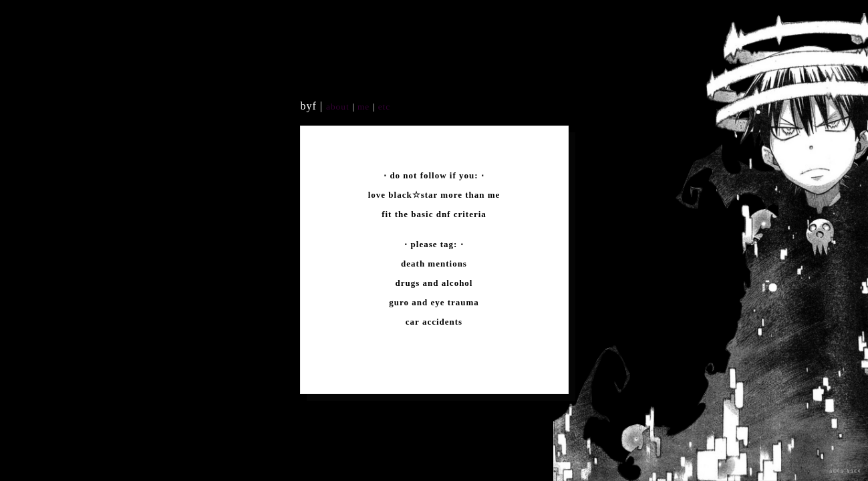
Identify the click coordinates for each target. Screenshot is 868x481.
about (338, 107)
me (365, 107)
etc (383, 107)
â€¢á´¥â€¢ (845, 471)
